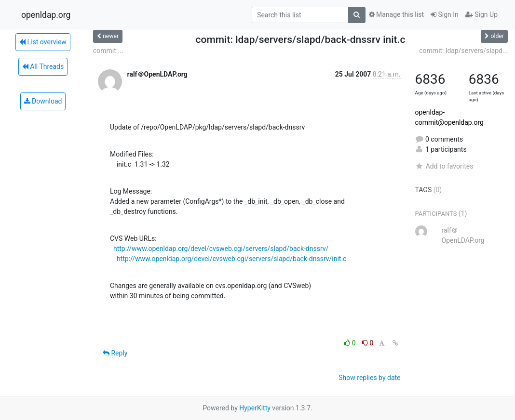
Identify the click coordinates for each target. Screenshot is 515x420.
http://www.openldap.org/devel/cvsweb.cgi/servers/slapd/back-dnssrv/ (221, 249)
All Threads (43, 66)
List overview (43, 42)
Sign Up (481, 14)
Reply (115, 353)
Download (43, 101)
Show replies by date (369, 378)
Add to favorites (444, 166)
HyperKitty (255, 408)
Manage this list (396, 14)
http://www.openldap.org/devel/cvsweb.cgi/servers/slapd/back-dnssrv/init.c (232, 259)
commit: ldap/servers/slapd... (463, 51)
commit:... (108, 51)
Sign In (445, 14)
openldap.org (46, 15)
